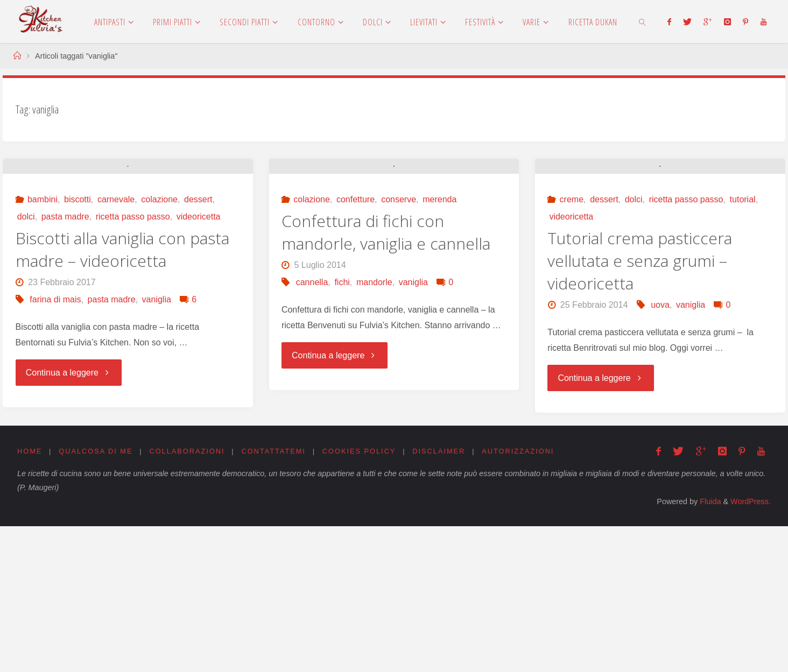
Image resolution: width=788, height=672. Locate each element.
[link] (642, 22)
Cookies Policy (360, 597)
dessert (198, 346)
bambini (43, 346)
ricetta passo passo (133, 363)
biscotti (78, 346)
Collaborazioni (187, 597)
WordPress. (751, 648)
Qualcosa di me (96, 597)
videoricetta (199, 363)
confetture (356, 346)
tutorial (743, 346)
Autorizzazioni (519, 597)
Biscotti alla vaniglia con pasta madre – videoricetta (122, 396)
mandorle (374, 429)
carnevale (116, 346)
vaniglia (157, 446)
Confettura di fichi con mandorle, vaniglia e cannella (386, 379)
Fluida (709, 648)
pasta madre (65, 363)
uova (660, 451)
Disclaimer (439, 597)
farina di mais (55, 446)
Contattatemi (274, 597)
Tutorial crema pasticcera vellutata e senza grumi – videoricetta (640, 407)
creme (572, 346)
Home (30, 597)
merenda (439, 346)
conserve (399, 346)
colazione (159, 346)
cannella (312, 429)
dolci (26, 363)
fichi (342, 429)
